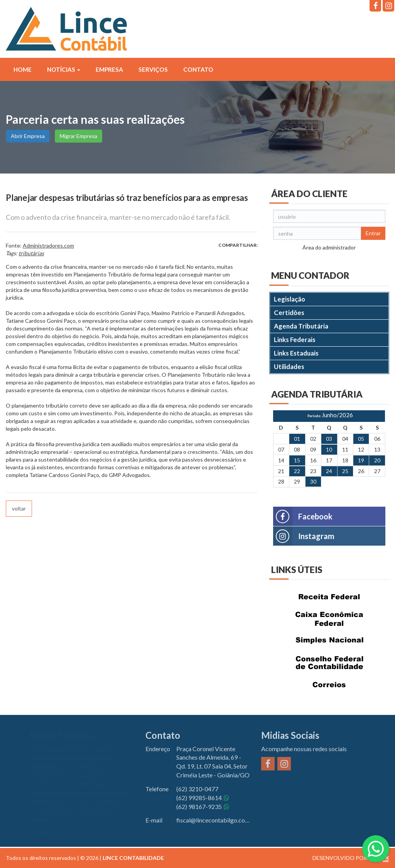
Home (23, 69)
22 (297, 471)
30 (313, 481)
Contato (198, 69)
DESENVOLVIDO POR (340, 858)
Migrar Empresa (78, 136)
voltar (19, 508)
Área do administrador (329, 247)
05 (361, 439)
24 (329, 471)
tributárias (31, 253)
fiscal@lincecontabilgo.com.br (213, 820)
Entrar (373, 233)
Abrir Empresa (28, 136)
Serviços (153, 69)
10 (329, 449)
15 (297, 460)
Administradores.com (48, 245)
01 (297, 439)
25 (345, 471)
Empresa (109, 69)
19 (361, 460)
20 (377, 460)
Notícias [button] (64, 69)
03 (329, 439)
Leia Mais (44, 833)
